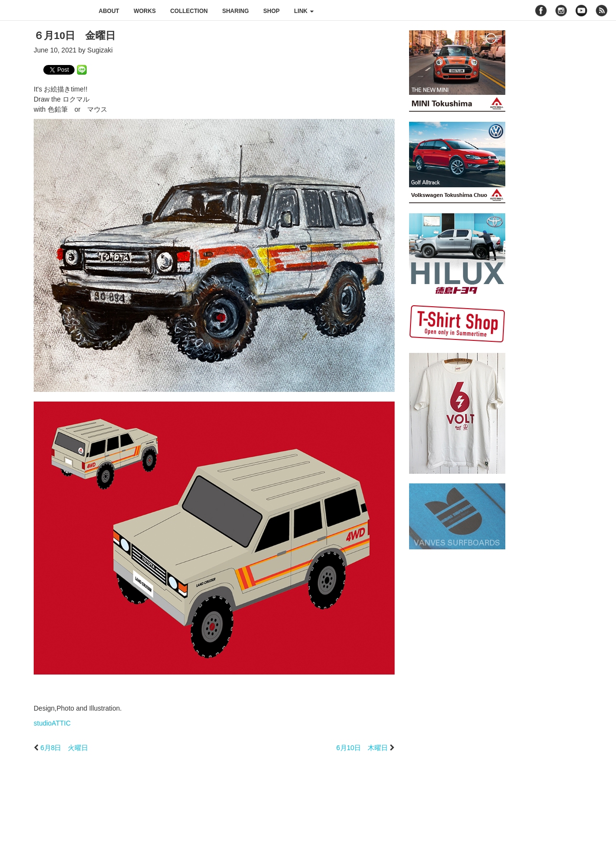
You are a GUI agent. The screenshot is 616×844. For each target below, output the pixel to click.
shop (271, 11)
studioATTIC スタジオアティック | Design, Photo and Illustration (46, 11)
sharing (236, 11)
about (109, 11)
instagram (561, 11)
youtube (581, 11)
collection (189, 11)
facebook (541, 11)
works (145, 11)
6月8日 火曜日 (64, 748)
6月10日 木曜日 (362, 748)
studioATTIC (52, 723)
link (304, 11)
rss (603, 11)
